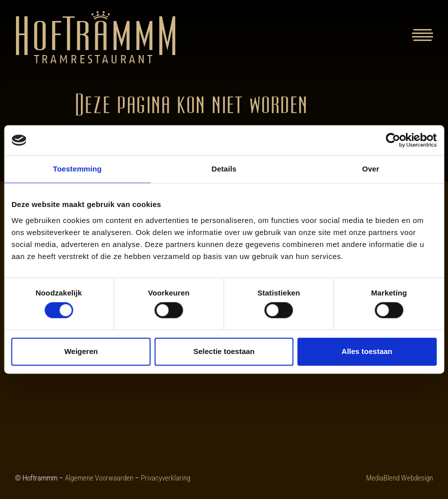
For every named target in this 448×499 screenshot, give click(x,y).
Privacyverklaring (166, 478)
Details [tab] (224, 169)
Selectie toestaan (224, 351)
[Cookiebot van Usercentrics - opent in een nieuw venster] (393, 140)
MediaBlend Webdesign (400, 478)
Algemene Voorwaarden (99, 478)
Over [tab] (371, 169)
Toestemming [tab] (77, 169)
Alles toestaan (367, 351)
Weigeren (81, 351)
